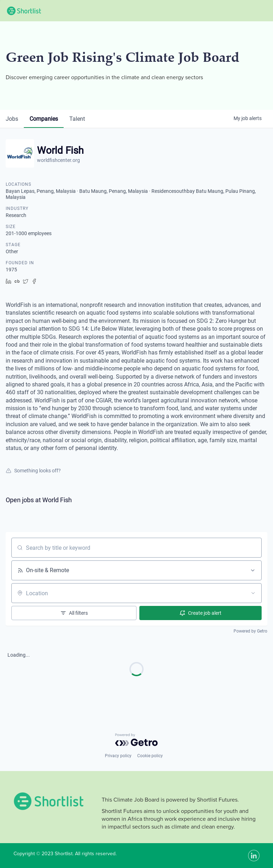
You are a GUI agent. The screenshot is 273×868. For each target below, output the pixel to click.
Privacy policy (118, 756)
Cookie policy (150, 756)
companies (44, 119)
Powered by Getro (250, 631)
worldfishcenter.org (58, 160)
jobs (12, 119)
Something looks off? (33, 471)
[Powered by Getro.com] (136, 740)
